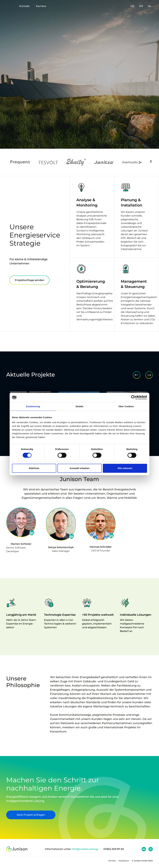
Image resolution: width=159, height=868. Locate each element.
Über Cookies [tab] (126, 406)
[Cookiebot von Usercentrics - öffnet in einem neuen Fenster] (133, 397)
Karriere (41, 6)
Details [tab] (79, 406)
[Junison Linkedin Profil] (144, 849)
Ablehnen (34, 468)
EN (141, 6)
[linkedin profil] (32, 533)
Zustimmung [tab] (33, 406)
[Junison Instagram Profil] (151, 849)
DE (132, 6)
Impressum (124, 861)
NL (150, 6)
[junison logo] (17, 849)
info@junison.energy (85, 849)
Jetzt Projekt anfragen (25, 815)
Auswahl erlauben (79, 468)
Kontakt (24, 6)
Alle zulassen (125, 468)
